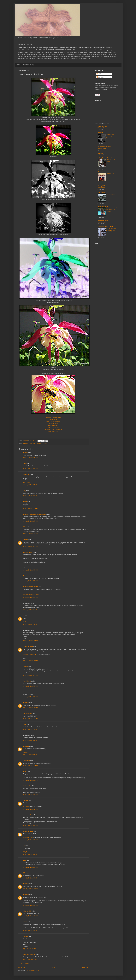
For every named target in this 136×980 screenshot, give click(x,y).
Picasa (45, 443)
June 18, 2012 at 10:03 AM (31, 780)
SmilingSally (27, 786)
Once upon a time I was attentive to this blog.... (111, 210)
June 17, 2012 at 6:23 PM (30, 675)
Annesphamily (27, 815)
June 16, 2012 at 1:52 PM (30, 521)
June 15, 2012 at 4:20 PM (30, 458)
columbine (25, 443)
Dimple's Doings (29, 65)
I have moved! (102, 188)
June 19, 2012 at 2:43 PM (30, 867)
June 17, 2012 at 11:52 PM (31, 719)
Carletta (25, 667)
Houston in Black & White (106, 227)
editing (31, 443)
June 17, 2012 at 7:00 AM (30, 624)
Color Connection (53, 431)
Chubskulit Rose (28, 647)
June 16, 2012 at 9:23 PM (30, 597)
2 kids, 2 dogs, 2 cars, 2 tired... (107, 158)
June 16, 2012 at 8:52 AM (30, 496)
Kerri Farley (26, 761)
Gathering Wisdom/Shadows (31, 595)
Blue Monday (53, 419)
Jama (24, 692)
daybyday (101, 153)
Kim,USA (25, 752)
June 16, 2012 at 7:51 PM (30, 581)
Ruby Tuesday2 (53, 425)
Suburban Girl (27, 911)
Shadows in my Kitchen (30, 655)
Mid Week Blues (53, 427)
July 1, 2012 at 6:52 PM (30, 949)
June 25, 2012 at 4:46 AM (30, 930)
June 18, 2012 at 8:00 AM (30, 740)
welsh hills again (103, 126)
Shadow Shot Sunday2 (53, 417)
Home (18, 65)
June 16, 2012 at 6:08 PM (30, 570)
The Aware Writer (103, 220)
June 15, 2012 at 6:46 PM (30, 469)
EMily (24, 873)
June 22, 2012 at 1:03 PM (30, 916)
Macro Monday (53, 423)
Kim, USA (26, 746)
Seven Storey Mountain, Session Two (111, 136)
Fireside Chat (110, 174)
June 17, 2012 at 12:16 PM (31, 661)
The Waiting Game (111, 194)
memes (40, 443)
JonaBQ (25, 540)
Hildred (25, 576)
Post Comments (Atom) (33, 970)
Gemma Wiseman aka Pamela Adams (34, 514)
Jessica (25, 922)
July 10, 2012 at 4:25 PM (30, 959)
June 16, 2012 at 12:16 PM (31, 508)
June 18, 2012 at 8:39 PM (30, 840)
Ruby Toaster (27, 852)
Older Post (85, 967)
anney (25, 464)
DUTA (25, 860)
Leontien (26, 936)
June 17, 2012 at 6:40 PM (30, 686)
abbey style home (103, 172)
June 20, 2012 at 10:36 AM (31, 889)
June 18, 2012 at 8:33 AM (30, 755)
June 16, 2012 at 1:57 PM (30, 534)
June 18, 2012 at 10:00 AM (31, 766)
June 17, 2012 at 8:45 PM (30, 697)
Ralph (25, 527)
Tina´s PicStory (28, 714)
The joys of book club (103, 128)
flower (34, 443)
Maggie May (27, 474)
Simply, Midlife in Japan (105, 186)
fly (37, 443)
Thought (100, 133)
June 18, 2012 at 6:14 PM (30, 809)
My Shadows (27, 622)
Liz (24, 846)
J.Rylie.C (26, 800)
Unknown (26, 703)
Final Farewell (101, 222)
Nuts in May (26, 482)
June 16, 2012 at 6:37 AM (30, 485)
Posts (99, 74)
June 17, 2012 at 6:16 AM (30, 610)
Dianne (25, 502)
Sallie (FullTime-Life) (29, 955)
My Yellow (26, 807)
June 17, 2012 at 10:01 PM (31, 708)
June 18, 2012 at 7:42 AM (30, 729)
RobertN (25, 453)
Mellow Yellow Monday (53, 421)
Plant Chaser (27, 681)
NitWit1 (25, 771)
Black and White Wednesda (53, 429)
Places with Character (104, 147)
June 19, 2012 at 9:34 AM (30, 854)
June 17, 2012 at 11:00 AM (31, 641)
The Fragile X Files (103, 206)
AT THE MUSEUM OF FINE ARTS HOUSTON (111, 230)
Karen (25, 724)
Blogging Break (102, 148)
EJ (24, 616)
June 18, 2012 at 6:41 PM (30, 825)
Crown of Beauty (28, 552)
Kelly (24, 491)
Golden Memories (28, 837)
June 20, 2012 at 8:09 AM (30, 878)
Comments (101, 77)
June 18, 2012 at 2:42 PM (30, 795)
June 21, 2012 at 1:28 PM (30, 905)
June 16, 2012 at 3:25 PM (30, 546)
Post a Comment (25, 963)
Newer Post (22, 967)
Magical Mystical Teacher (31, 587)
